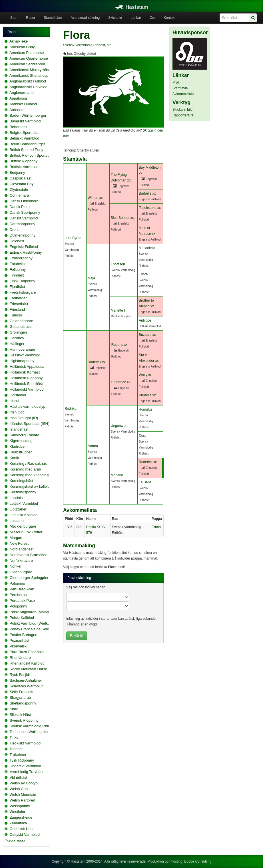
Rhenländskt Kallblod (27, 663)
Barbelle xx (147, 193)
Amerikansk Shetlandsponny (33, 75)
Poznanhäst (20, 640)
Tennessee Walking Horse (31, 732)
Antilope (145, 320)
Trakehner (18, 755)
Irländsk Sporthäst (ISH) (30, 424)
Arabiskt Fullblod (23, 104)
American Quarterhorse (29, 58)
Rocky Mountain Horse (29, 669)
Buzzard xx (147, 335)
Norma (93, 446)
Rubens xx (120, 345)
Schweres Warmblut (26, 686)
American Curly (22, 47)
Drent (14, 230)
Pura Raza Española (27, 652)
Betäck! (77, 636)
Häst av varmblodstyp (28, 406)
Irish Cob (17, 412)
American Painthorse (27, 53)
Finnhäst (17, 275)
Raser (31, 18)
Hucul (14, 401)
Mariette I (118, 310)
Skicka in (115, 18)
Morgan (16, 538)
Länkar (136, 18)
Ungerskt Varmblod (25, 766)
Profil (176, 82)
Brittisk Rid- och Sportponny (33, 155)
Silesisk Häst (20, 715)
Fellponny (18, 270)
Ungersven (119, 426)
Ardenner (17, 110)
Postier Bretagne (24, 635)
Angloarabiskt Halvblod (28, 87)
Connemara (19, 195)
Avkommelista (183, 94)
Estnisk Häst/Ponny (26, 252)
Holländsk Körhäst (25, 372)
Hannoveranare (23, 349)
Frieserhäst (19, 304)
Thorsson (118, 264)
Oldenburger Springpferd (30, 578)
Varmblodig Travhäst (27, 772)
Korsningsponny (23, 492)
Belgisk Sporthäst (24, 133)
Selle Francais (21, 692)
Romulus (145, 409)
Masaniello (147, 248)
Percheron (18, 595)
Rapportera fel (183, 115)
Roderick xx (97, 362)
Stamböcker (53, 18)
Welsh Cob (19, 789)
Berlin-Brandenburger (27, 144)
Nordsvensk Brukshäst (28, 555)
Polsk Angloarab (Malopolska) (34, 612)
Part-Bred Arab (22, 589)
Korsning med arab (25, 469)
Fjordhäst (17, 287)
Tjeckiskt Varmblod (25, 743)
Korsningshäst (21, 481)
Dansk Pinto (20, 207)
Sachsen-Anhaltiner (26, 680)
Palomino (17, 583)
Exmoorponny (21, 258)
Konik (14, 458)
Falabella (17, 264)
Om (152, 18)
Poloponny (18, 606)
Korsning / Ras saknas (28, 464)
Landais (16, 498)
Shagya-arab (20, 698)
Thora (143, 274)
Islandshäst (19, 429)
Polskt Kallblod (22, 618)
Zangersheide (21, 817)
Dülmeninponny (23, 235)
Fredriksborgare (23, 292)
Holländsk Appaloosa (27, 367)
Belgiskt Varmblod (25, 138)
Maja (91, 278)
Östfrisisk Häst (22, 829)
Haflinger (17, 344)
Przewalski (19, 646)
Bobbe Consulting (198, 861)
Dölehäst (17, 241)
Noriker (16, 566)
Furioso (16, 315)
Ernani (157, 527)
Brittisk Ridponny (24, 161)
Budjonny (17, 172)
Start (14, 18)
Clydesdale (19, 190)
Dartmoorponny (23, 224)
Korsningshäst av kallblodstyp (34, 486)
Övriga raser (15, 841)
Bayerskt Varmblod (25, 121)
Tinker (15, 737)
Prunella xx (147, 395)
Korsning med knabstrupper (33, 475)
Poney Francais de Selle (30, 629)
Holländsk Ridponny (26, 378)
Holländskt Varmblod (27, 389)
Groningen (18, 332)
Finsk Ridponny (23, 281)
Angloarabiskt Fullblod (28, 81)
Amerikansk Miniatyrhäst (30, 70)
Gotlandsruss (21, 327)
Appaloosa (18, 98)
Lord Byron (73, 238)
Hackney (17, 338)
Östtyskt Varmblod (25, 834)
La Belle (145, 482)
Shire (14, 709)
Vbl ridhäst (18, 777)
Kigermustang (21, 441)
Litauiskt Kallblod (24, 515)
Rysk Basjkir (20, 675)
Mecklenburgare (23, 526)
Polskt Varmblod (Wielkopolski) (35, 623)
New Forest (19, 543)
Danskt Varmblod (24, 218)
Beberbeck (19, 127)
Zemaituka (18, 823)
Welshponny (20, 806)
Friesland (17, 309)
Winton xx (95, 198)
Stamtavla (180, 88)
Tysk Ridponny (22, 760)
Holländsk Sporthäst (26, 384)
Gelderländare (21, 321)
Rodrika (70, 409)
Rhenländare (20, 658)
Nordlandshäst (22, 549)
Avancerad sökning (85, 18)
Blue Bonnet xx (122, 218)
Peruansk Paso (22, 600)
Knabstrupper (21, 452)
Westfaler (18, 812)
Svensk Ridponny (24, 720)
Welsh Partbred (22, 800)
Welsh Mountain (23, 795)
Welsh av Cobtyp (24, 783)
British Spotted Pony (27, 150)
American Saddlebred (27, 64)
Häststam (132, 7)
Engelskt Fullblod (24, 247)
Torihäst (16, 749)
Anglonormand (22, 93)
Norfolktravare (21, 561)
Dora (142, 436)
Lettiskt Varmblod (24, 503)
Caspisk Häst (21, 178)
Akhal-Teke (19, 41)
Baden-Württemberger (28, 115)
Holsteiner (18, 395)
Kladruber (18, 446)
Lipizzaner (18, 509)
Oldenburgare (21, 572)
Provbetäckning (79, 578)
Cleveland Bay (22, 184)
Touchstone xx (150, 208)
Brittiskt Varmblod (24, 167)
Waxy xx (145, 375)
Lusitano (17, 521)
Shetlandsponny (23, 703)
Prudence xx (121, 382)
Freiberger (18, 298)
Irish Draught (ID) (24, 418)
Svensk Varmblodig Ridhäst (32, 726)
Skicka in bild (182, 110)
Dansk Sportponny (25, 212)
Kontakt (169, 18)
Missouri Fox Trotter (26, 532)
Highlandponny (22, 361)
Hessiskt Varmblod (25, 355)
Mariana (117, 475)
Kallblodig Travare (25, 435)
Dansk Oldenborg (24, 201)
